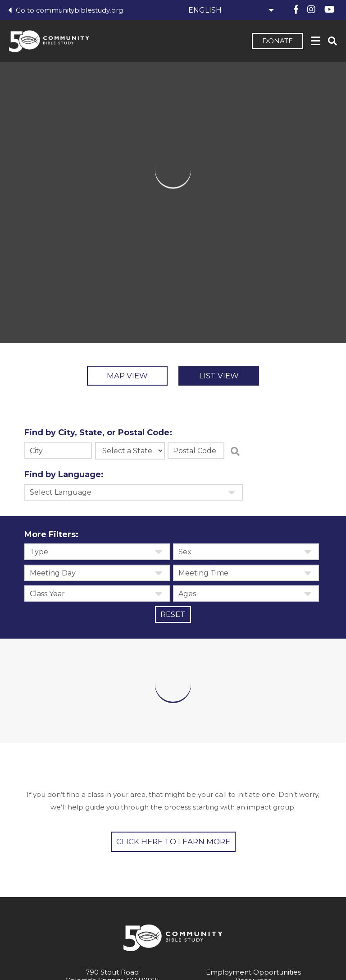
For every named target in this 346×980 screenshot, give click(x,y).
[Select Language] (230, 10)
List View (224, 376)
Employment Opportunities (253, 973)
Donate (276, 42)
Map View (123, 376)
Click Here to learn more (173, 843)
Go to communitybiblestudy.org (66, 10)
